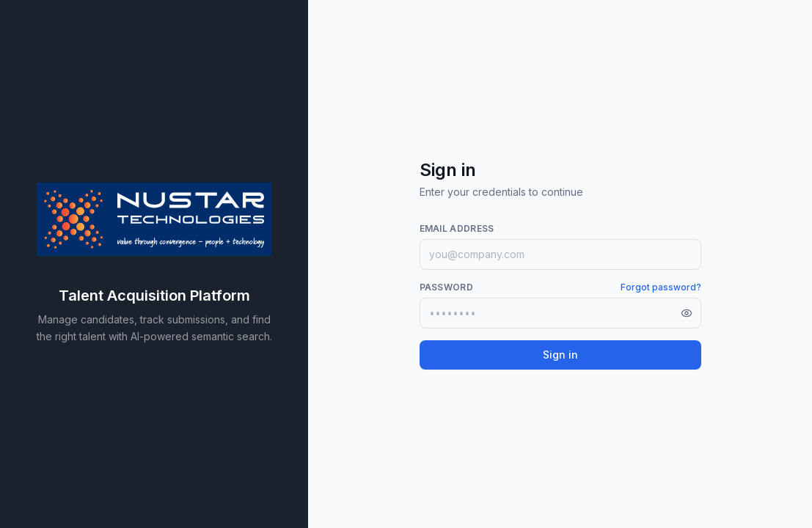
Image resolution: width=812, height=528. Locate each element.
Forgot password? (661, 287)
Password (446, 287)
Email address (457, 228)
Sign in (560, 355)
